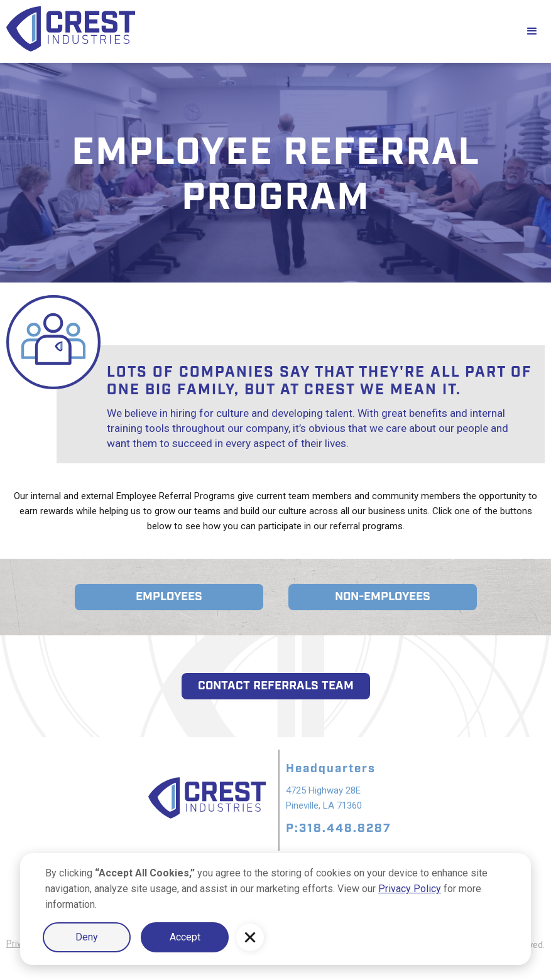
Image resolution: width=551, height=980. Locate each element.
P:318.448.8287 (339, 828)
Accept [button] (185, 937)
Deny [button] (87, 937)
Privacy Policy (410, 889)
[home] (257, 31)
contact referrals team (276, 686)
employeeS (169, 597)
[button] (250, 937)
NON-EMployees (383, 597)
